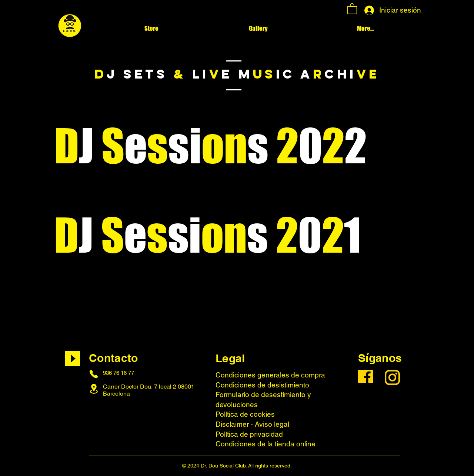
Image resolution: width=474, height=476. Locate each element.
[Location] (94, 389)
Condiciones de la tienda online (266, 444)
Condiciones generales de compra (270, 375)
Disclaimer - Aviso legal (252, 424)
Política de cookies (245, 414)
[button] (352, 8)
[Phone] (94, 374)
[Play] (73, 359)
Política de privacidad (249, 434)
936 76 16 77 (118, 373)
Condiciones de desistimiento (262, 385)
